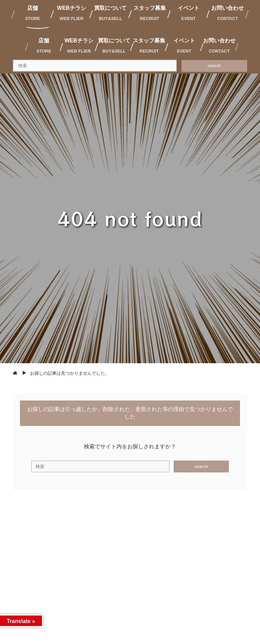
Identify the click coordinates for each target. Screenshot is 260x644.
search (214, 66)
